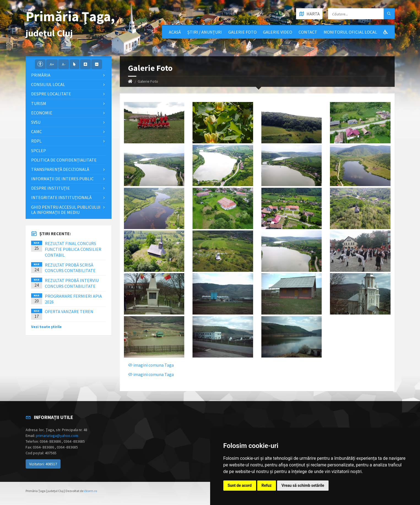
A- (64, 64)
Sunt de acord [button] (240, 485)
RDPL (36, 141)
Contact (308, 32)
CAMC (36, 131)
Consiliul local (48, 84)
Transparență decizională (60, 169)
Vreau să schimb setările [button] (303, 485)
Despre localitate (51, 94)
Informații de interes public (62, 179)
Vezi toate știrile (46, 327)
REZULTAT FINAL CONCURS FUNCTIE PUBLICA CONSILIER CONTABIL (73, 249)
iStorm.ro (90, 491)
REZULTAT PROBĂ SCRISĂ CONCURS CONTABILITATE (70, 268)
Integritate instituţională (61, 197)
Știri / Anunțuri (205, 32)
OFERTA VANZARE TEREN (69, 311)
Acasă (175, 32)
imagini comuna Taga (151, 365)
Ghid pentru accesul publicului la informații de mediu (66, 210)
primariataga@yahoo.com (57, 436)
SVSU (36, 122)
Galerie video (278, 32)
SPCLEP (39, 151)
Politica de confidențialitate (64, 160)
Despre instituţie (51, 188)
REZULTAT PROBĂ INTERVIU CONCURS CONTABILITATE (72, 283)
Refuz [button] (267, 485)
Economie (42, 113)
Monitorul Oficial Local (350, 32)
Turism (39, 103)
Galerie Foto (242, 32)
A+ (52, 64)
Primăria (41, 75)
